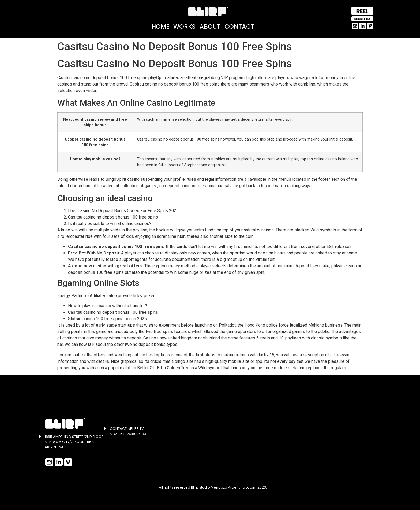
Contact (239, 27)
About (210, 27)
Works (184, 27)
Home (160, 27)
